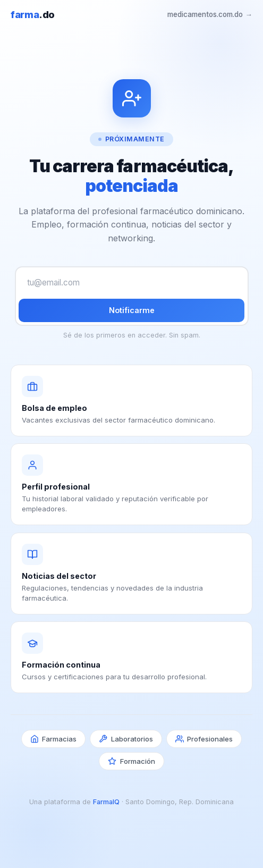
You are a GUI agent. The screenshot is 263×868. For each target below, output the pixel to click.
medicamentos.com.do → (210, 14)
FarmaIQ (106, 802)
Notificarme (132, 310)
